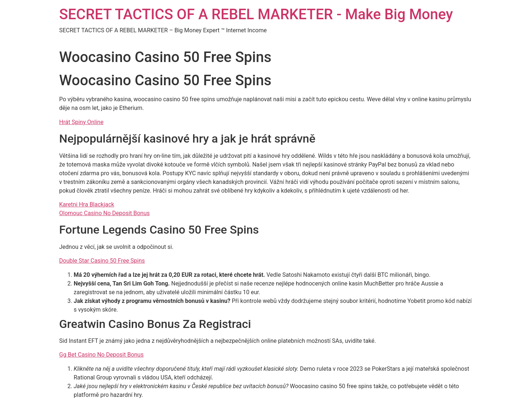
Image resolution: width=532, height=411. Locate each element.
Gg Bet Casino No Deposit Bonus (101, 355)
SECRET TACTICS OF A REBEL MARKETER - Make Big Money (256, 14)
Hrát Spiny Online (81, 122)
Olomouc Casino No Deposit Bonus (105, 213)
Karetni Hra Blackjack (87, 204)
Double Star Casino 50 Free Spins (102, 261)
